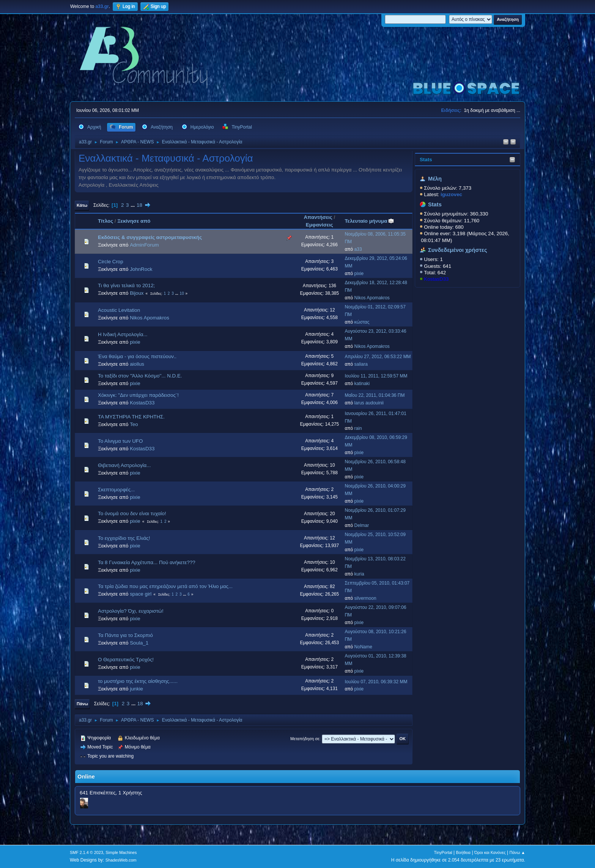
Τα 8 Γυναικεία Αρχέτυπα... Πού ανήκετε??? (147, 562)
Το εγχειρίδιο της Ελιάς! (124, 538)
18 (139, 205)
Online (86, 777)
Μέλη (435, 179)
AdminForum (144, 245)
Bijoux (137, 293)
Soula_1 (139, 643)
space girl (141, 594)
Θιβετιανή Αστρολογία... (124, 465)
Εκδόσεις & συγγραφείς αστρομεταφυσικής (150, 237)
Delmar (362, 525)
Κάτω (82, 205)
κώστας (362, 322)
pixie (359, 274)
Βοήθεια (463, 852)
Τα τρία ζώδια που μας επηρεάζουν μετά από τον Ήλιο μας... (165, 586)
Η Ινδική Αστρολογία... (123, 334)
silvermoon (365, 598)
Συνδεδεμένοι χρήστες (458, 250)
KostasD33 (436, 279)
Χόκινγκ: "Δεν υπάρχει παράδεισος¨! (138, 395)
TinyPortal (443, 852)
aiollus (137, 364)
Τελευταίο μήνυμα (369, 221)
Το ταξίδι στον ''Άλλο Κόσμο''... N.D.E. (140, 376)
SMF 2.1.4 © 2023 (87, 852)
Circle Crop (111, 262)
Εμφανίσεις (320, 225)
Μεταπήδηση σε (305, 739)
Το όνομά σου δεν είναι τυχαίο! (132, 513)
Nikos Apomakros (372, 298)
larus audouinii (369, 403)
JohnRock (141, 269)
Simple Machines (121, 852)
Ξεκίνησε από (134, 221)
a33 (358, 249)
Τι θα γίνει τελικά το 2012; (126, 285)
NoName (363, 647)
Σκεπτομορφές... (116, 490)
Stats (426, 160)
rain (358, 428)
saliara (361, 364)
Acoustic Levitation (119, 310)
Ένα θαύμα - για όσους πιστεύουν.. (137, 356)
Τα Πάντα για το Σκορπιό (125, 635)
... (133, 205)
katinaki (362, 384)
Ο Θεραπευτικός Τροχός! (126, 660)
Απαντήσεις (318, 217)
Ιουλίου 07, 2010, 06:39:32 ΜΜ (376, 682)
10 (182, 293)
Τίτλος (105, 221)
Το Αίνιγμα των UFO (120, 441)
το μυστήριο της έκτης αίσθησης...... (138, 681)
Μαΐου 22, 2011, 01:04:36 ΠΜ (375, 395)
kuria (359, 574)
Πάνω (82, 704)
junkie (136, 689)
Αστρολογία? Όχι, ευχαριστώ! (131, 611)
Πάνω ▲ (518, 852)
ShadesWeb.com (121, 860)
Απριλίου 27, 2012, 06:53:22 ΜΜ (378, 357)
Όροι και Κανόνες (490, 852)
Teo (134, 424)
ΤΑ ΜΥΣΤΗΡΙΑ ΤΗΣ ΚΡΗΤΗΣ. (131, 417)
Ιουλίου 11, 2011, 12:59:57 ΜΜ (376, 376)
